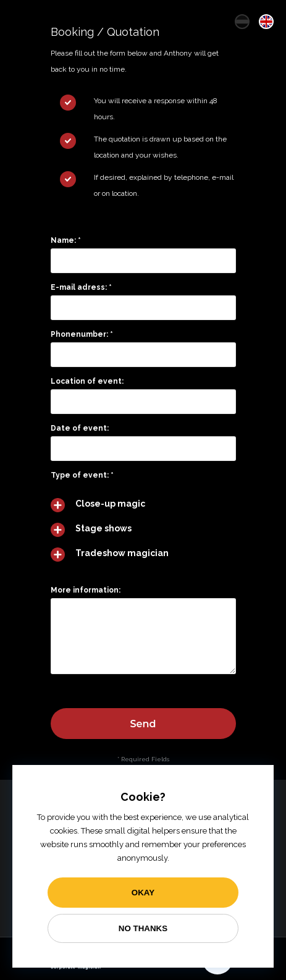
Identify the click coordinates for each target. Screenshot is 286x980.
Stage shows (103, 528)
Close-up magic (110, 503)
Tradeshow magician (122, 552)
